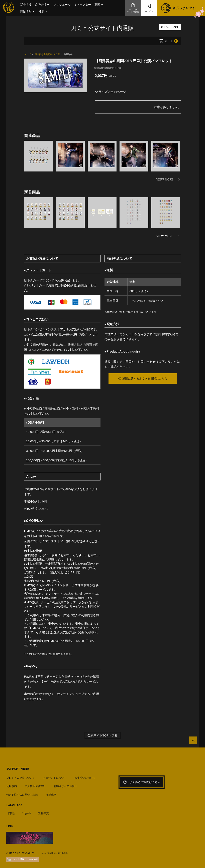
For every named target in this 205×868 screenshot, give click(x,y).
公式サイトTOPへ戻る (103, 735)
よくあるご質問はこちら (142, 782)
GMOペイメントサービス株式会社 (56, 594)
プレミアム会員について (21, 776)
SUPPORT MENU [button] (18, 769)
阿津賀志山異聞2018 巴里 (108, 68)
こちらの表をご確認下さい (147, 301)
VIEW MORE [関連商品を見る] (165, 179)
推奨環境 (51, 793)
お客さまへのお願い (65, 785)
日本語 (11, 812)
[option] (55, 75)
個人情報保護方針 (35, 785)
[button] (42, 5)
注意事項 (61, 602)
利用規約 (12, 785)
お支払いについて (85, 776)
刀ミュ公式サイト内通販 (133, 8)
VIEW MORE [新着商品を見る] (165, 236)
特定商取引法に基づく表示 (22, 793)
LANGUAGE (170, 27)
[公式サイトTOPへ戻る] (191, 742)
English (27, 812)
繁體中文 (45, 812)
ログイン (149, 8)
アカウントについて (55, 776)
